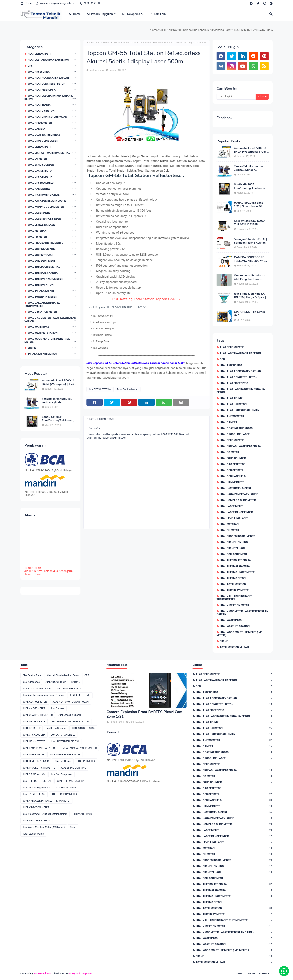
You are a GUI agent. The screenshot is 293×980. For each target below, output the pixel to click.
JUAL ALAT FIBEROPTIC (52, 90)
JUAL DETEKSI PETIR (52, 147)
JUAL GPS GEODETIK (52, 177)
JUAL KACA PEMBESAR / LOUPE (52, 201)
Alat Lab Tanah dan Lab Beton (52, 60)
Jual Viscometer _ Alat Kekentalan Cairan (50, 319)
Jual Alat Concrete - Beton (52, 84)
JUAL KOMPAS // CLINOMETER (52, 207)
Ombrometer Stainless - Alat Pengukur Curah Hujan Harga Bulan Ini (250, 277)
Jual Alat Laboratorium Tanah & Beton (50, 97)
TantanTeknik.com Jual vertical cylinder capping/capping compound (57, 401)
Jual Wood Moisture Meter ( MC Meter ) (50, 340)
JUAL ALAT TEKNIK (52, 105)
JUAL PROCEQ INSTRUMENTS (52, 243)
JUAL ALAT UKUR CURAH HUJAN (52, 117)
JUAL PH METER (52, 237)
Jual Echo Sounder (52, 165)
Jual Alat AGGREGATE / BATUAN (52, 78)
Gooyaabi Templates (81, 973)
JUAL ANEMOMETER (52, 123)
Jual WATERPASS (52, 327)
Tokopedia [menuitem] (131, 14)
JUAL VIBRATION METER (52, 312)
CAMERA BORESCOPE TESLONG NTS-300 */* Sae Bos (251, 259)
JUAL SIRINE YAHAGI (52, 255)
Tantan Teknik (97, 70)
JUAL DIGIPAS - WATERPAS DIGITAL (52, 153)
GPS (52, 66)
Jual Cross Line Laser (52, 141)
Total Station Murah (52, 354)
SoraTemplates (42, 973)
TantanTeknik (33, 568)
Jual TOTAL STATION (52, 291)
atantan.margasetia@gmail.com (55, 3)
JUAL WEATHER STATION (52, 333)
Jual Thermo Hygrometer (52, 279)
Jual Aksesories (52, 72)
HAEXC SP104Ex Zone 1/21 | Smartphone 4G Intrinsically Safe (249, 205)
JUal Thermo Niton (52, 285)
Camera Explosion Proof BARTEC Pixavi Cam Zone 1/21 (144, 714)
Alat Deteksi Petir (52, 54)
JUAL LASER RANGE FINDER (52, 219)
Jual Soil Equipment (52, 261)
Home (26, 3)
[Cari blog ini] (236, 97)
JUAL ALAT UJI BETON (52, 111)
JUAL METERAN (52, 231)
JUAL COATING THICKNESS (52, 135)
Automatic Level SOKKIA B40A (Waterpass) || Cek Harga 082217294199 (58, 382)
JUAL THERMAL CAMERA (52, 273)
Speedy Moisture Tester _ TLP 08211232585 (250, 223)
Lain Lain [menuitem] (158, 14)
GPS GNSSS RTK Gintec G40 (250, 314)
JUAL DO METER (52, 159)
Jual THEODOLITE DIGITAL (52, 267)
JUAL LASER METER (52, 213)
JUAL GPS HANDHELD (52, 183)
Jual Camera (52, 129)
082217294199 (90, 3)
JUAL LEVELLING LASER (52, 225)
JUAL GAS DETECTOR (52, 171)
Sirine (52, 348)
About (252, 973)
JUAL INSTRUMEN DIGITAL (52, 195)
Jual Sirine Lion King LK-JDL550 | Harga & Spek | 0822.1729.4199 (250, 296)
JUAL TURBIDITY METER (52, 297)
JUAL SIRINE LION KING (52, 249)
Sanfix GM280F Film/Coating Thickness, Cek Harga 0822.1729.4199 (58, 419)
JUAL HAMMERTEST (52, 189)
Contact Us (266, 973)
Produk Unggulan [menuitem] (100, 14)
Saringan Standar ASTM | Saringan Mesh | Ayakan (250, 241)
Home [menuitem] (75, 14)
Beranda (91, 43)
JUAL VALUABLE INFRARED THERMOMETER (50, 304)
